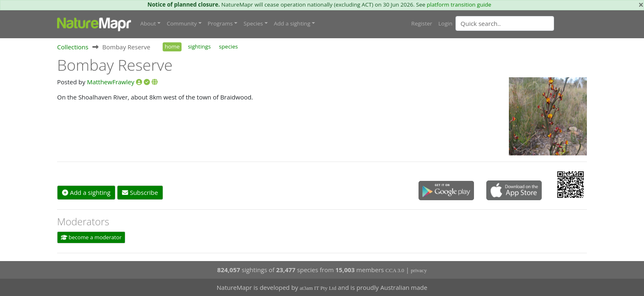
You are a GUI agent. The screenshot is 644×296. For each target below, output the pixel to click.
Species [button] (253, 23)
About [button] (148, 23)
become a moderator (91, 237)
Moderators (83, 221)
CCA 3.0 (395, 270)
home (172, 46)
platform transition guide (459, 5)
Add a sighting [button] (292, 23)
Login (445, 23)
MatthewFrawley (111, 82)
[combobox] (521, 23)
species (228, 46)
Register (422, 23)
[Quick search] (505, 23)
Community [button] (182, 23)
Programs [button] (220, 23)
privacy (419, 270)
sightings (199, 46)
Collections (73, 47)
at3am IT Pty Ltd (318, 288)
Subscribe (140, 192)
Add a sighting (86, 192)
